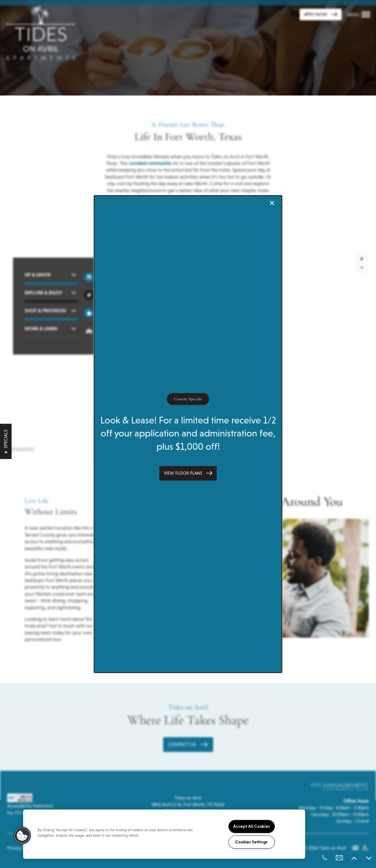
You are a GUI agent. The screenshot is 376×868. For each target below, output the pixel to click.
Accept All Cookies (251, 826)
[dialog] (188, 434)
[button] (188, 473)
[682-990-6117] (325, 858)
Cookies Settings (251, 842)
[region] (164, 834)
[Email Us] (339, 858)
